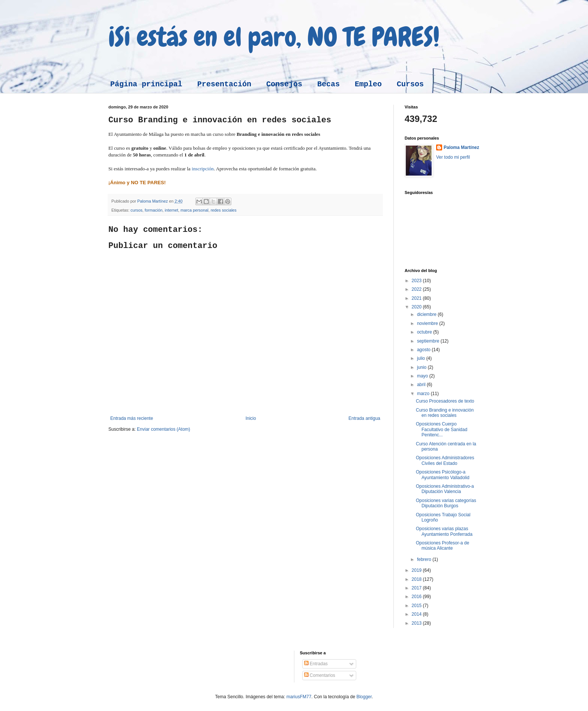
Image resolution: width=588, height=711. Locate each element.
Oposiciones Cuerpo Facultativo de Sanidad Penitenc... (442, 429)
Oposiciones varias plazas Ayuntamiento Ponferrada (444, 531)
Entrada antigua (364, 418)
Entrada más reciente (132, 418)
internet (171, 210)
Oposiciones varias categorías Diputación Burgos (446, 503)
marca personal (194, 210)
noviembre (428, 323)
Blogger (364, 697)
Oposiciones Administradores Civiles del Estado (445, 460)
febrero (425, 559)
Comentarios (320, 675)
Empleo (368, 84)
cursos (136, 210)
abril (422, 385)
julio (422, 358)
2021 (417, 298)
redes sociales (224, 210)
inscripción (203, 169)
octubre (425, 332)
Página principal (146, 84)
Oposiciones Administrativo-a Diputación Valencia (445, 489)
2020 (417, 307)
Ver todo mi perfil (453, 157)
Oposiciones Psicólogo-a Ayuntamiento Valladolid (443, 475)
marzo (424, 394)
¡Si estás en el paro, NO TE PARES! (274, 37)
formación (154, 210)
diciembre (427, 314)
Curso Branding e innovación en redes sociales (445, 413)
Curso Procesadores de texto (445, 401)
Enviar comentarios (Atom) (163, 429)
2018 (417, 579)
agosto (424, 350)
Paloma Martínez (461, 147)
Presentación (224, 84)
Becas (328, 84)
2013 (417, 623)
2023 (417, 281)
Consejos (284, 84)
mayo (423, 376)
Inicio (251, 418)
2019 (417, 570)
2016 (417, 597)
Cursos (410, 84)
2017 (417, 588)
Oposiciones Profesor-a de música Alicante (442, 546)
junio (422, 367)
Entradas (316, 664)
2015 (417, 606)
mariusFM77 (299, 697)
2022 (417, 289)
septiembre (429, 341)
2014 (417, 614)
